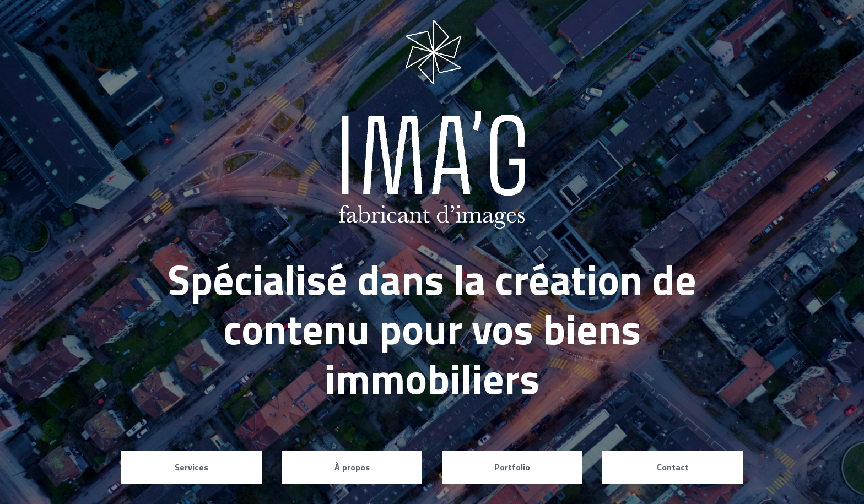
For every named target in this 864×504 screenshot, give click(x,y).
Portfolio (512, 467)
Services (191, 467)
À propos (352, 467)
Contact (673, 467)
